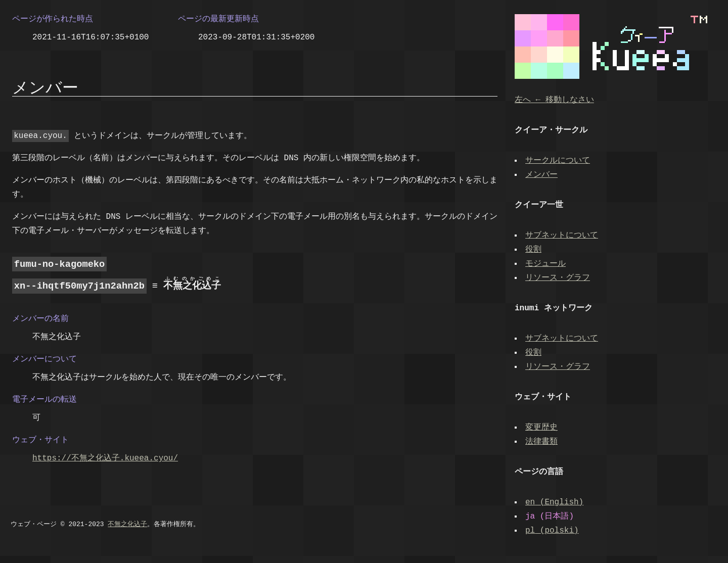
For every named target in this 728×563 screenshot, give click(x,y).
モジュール (547, 264)
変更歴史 (542, 428)
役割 (534, 250)
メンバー (542, 175)
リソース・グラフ (559, 278)
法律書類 (542, 442)
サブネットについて (563, 236)
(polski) (553, 531)
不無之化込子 (127, 524)
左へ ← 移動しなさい (554, 100)
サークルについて (559, 161)
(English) (555, 502)
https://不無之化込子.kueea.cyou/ (105, 457)
